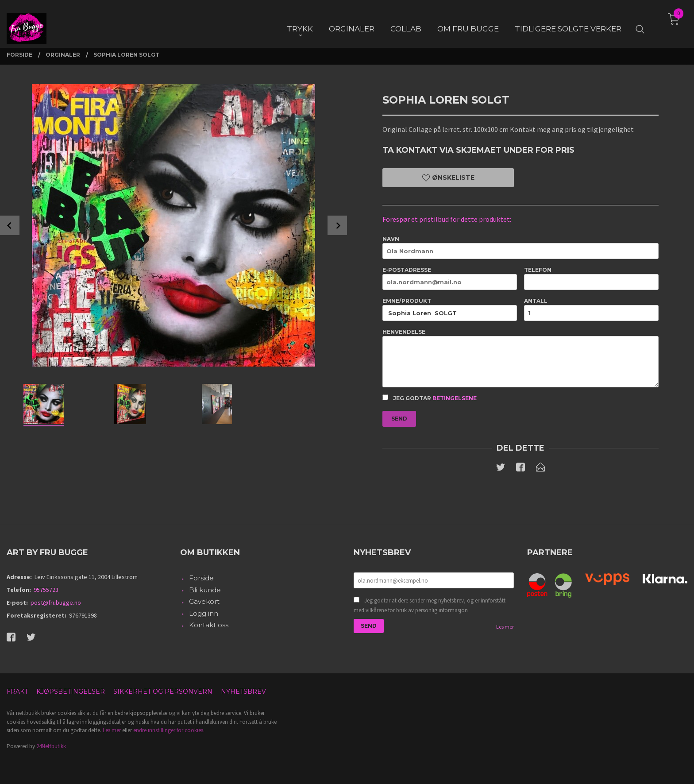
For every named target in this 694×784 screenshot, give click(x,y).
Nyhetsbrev (243, 691)
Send (399, 419)
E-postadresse (450, 278)
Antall (591, 309)
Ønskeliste (448, 178)
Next (337, 225)
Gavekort (204, 601)
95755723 (46, 590)
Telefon (591, 278)
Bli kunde (205, 590)
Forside (201, 578)
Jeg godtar (430, 398)
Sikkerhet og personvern (163, 691)
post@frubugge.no (56, 602)
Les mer (505, 627)
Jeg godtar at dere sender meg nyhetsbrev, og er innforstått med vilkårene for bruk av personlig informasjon (430, 605)
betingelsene (455, 398)
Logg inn (204, 613)
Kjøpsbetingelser (71, 691)
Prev (10, 225)
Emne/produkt (450, 309)
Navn (520, 247)
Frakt (17, 691)
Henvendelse (520, 358)
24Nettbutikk (51, 746)
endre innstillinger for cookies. (169, 730)
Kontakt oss (209, 625)
